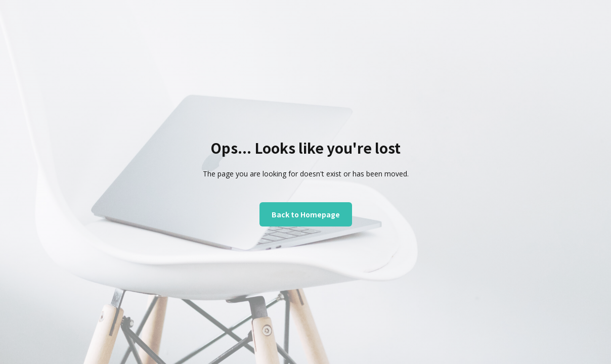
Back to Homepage (306, 214)
